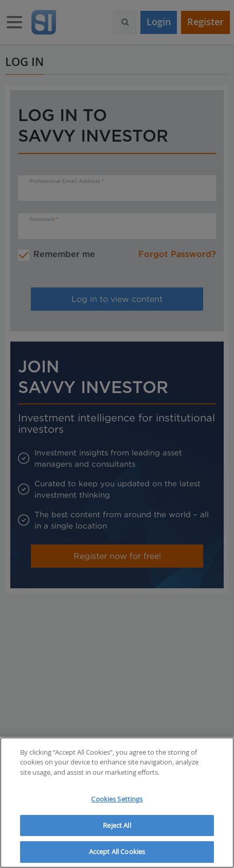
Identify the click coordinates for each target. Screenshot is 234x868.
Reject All (117, 825)
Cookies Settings (117, 799)
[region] (117, 803)
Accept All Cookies (117, 852)
